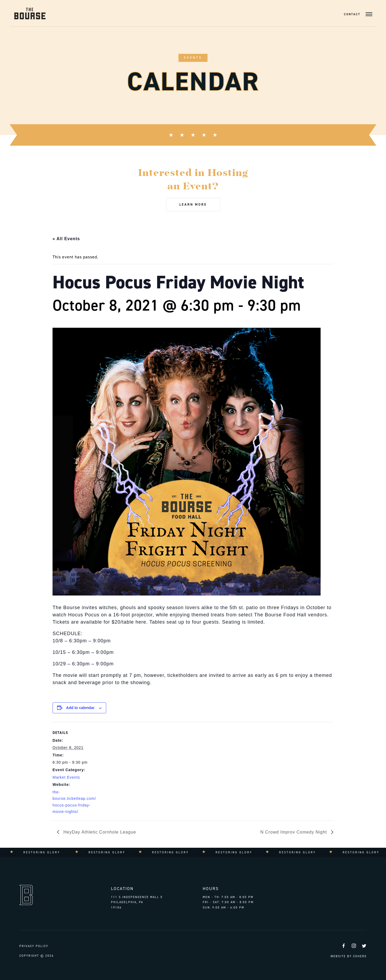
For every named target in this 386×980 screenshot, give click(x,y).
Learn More (193, 204)
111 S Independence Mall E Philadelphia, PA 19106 (137, 902)
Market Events (66, 777)
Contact (352, 14)
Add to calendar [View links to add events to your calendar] (80, 708)
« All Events (66, 239)
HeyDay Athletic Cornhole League (99, 832)
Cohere (360, 956)
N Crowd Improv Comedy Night (294, 832)
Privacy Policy (34, 946)
